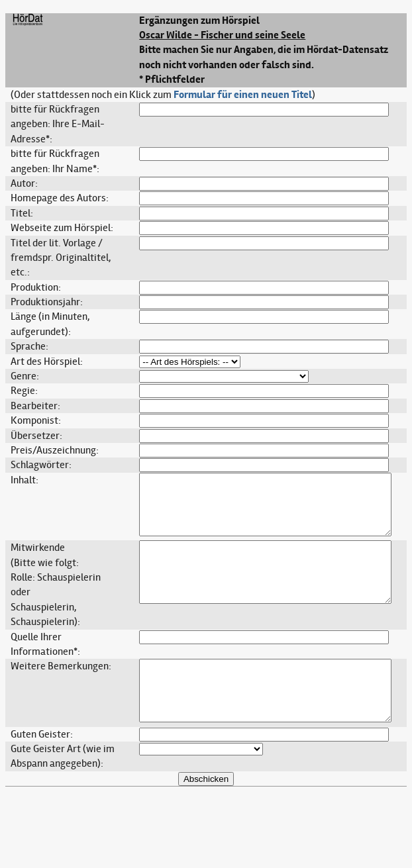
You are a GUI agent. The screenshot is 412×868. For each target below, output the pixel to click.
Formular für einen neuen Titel (243, 95)
